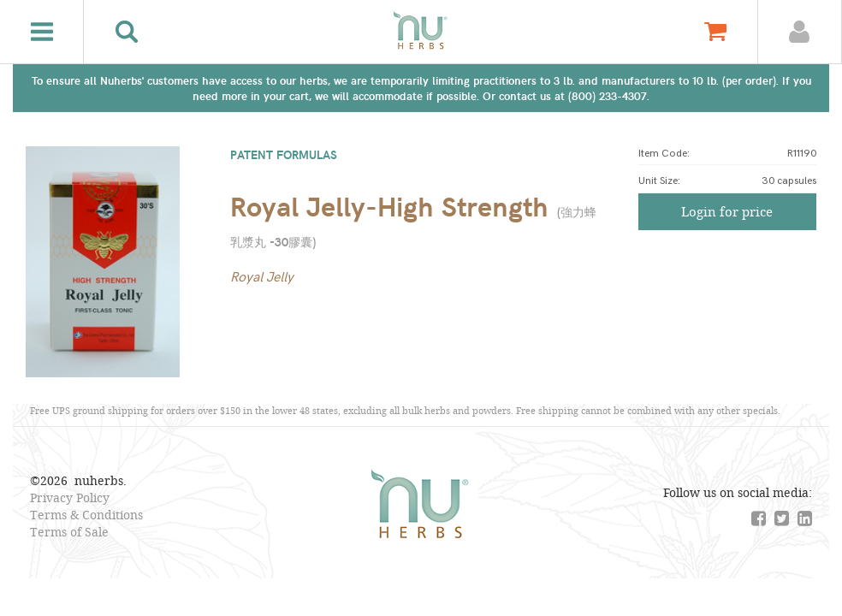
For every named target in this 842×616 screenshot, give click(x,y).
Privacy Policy (70, 498)
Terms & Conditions (86, 515)
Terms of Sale (69, 532)
